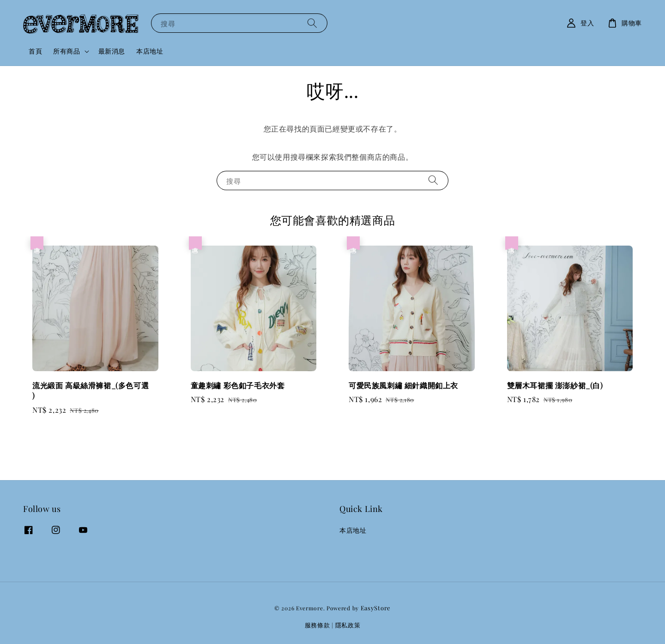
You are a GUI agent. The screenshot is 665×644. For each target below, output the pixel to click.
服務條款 (317, 625)
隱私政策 (348, 625)
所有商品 (66, 51)
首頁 (35, 51)
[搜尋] (312, 23)
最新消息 (112, 51)
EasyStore (376, 608)
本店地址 (150, 51)
